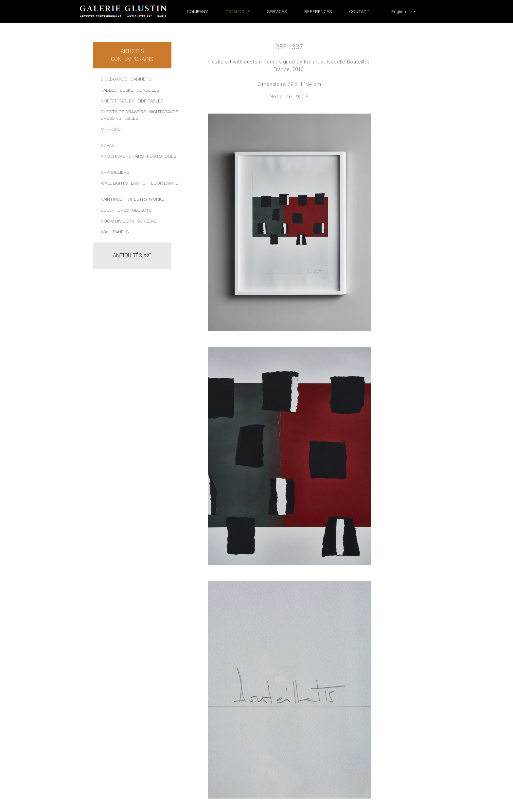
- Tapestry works (144, 199)
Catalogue (238, 11)
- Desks (125, 90)
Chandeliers (115, 172)
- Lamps (137, 183)
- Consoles (147, 90)
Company (197, 11)
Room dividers (117, 221)
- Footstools (160, 156)
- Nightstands (163, 112)
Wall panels (115, 232)
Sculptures (115, 210)
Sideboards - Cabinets (126, 79)
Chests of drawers (123, 112)
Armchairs (113, 156)
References (318, 11)
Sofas (107, 145)
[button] (399, 11)
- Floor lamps (162, 183)
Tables (109, 90)
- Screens (146, 221)
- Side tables (149, 101)
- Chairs (135, 156)
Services (277, 11)
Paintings (112, 199)
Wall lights (114, 183)
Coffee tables (117, 101)
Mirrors (111, 129)
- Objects (141, 210)
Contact (359, 11)
